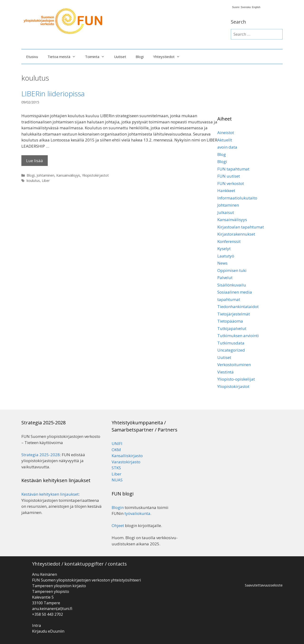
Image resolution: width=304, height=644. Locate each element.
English (256, 7)
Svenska (246, 7)
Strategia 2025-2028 (41, 455)
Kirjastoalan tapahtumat (241, 227)
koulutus (33, 181)
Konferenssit (229, 241)
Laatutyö (226, 256)
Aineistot (226, 133)
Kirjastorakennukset (236, 234)
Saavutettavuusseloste (264, 585)
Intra (36, 625)
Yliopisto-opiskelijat (236, 379)
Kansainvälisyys (68, 175)
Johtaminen (45, 175)
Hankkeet (226, 191)
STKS (116, 468)
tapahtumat (229, 299)
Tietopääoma (230, 321)
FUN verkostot (231, 183)
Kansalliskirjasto (127, 456)
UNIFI (117, 443)
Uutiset (120, 57)
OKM (116, 450)
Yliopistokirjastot (95, 175)
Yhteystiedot (169, 57)
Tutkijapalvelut (232, 328)
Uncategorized (231, 350)
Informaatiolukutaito (237, 198)
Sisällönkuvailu (232, 285)
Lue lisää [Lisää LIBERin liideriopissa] (35, 161)
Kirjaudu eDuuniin (48, 631)
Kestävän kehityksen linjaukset (50, 494)
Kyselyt (224, 249)
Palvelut (225, 278)
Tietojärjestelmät (234, 314)
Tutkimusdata (231, 343)
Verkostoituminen (234, 365)
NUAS (117, 480)
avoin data (227, 147)
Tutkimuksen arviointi (238, 336)
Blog (222, 154)
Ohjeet (118, 525)
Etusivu (32, 57)
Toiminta (97, 57)
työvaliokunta (137, 513)
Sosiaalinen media (235, 292)
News (222, 263)
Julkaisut (226, 212)
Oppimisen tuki (232, 270)
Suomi (236, 7)
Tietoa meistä (64, 57)
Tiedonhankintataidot (238, 307)
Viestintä (226, 372)
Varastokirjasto (126, 462)
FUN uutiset (229, 176)
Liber (46, 181)
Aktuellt (225, 140)
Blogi (140, 57)
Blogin (118, 507)
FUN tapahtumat (233, 169)
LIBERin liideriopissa (53, 94)
